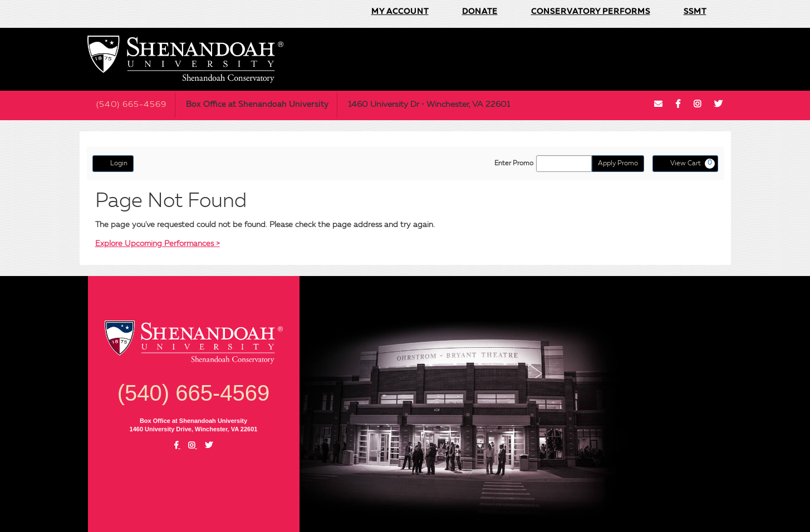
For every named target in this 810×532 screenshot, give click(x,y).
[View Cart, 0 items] (685, 164)
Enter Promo (514, 164)
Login (113, 163)
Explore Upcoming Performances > (158, 244)
